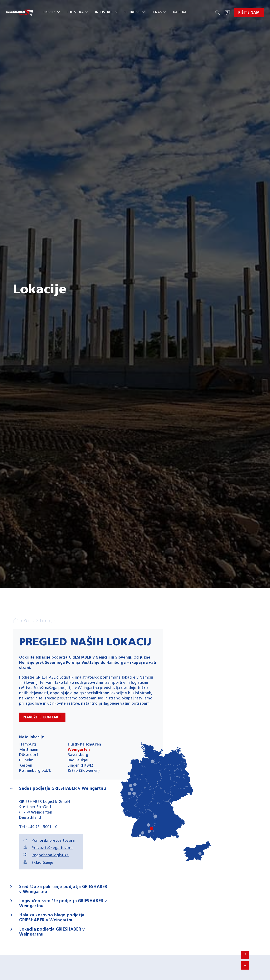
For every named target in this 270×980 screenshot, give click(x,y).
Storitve (132, 12)
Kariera (180, 12)
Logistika (75, 12)
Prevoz (49, 12)
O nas (157, 12)
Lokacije (47, 621)
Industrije (104, 12)
